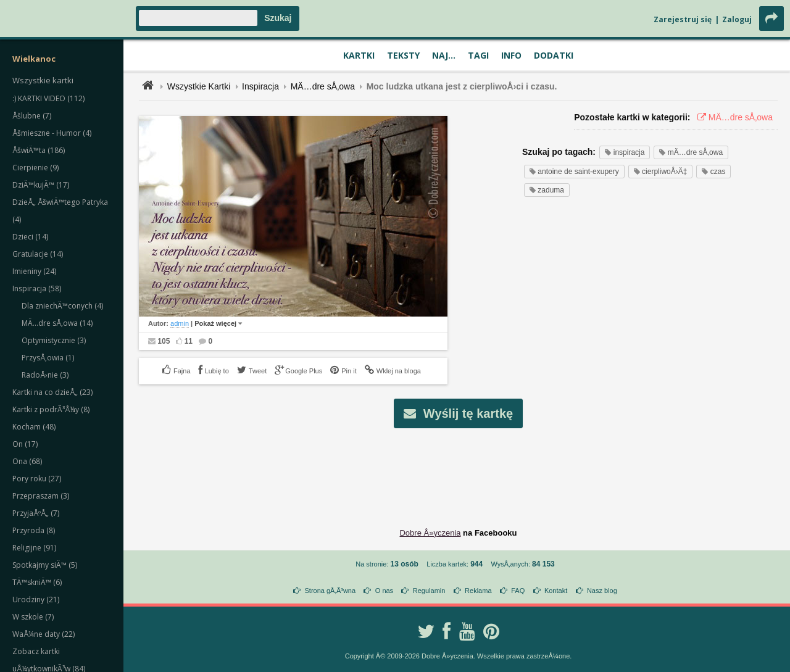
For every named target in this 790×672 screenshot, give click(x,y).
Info (511, 55)
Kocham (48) (34, 427)
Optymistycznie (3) (54, 340)
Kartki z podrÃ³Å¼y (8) (51, 409)
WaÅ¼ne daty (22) (44, 634)
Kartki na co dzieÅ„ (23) (52, 392)
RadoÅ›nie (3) (45, 375)
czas (713, 172)
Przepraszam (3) (41, 496)
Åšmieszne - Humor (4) (52, 133)
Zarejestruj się (683, 19)
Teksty (403, 55)
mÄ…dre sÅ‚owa (691, 152)
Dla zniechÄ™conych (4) (62, 306)
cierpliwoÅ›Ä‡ (661, 172)
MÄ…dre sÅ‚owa (323, 86)
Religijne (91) (34, 548)
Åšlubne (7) (32, 116)
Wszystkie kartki (43, 80)
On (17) (25, 444)
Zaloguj (737, 19)
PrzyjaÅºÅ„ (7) (36, 513)
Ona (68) (27, 461)
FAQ (518, 591)
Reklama (478, 591)
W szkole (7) (33, 617)
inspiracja (625, 152)
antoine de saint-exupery (574, 172)
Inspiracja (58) (37, 288)
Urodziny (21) (36, 599)
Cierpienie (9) (35, 168)
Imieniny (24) (34, 271)
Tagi (478, 55)
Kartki (359, 55)
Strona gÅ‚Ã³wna (331, 591)
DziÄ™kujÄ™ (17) (41, 185)
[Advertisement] (459, 468)
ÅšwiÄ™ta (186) (39, 150)
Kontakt (556, 591)
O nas (384, 591)
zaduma (547, 190)
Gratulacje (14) (38, 254)
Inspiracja (260, 86)
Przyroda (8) (34, 530)
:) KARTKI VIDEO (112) (48, 98)
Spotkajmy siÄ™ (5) (45, 565)
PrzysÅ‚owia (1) (48, 358)
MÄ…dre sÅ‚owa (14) (57, 323)
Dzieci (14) (30, 237)
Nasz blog (602, 591)
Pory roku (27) (37, 479)
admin (180, 323)
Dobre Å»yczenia (430, 533)
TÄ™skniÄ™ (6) (37, 582)
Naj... (444, 55)
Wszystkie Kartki (199, 86)
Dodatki (554, 55)
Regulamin (429, 591)
